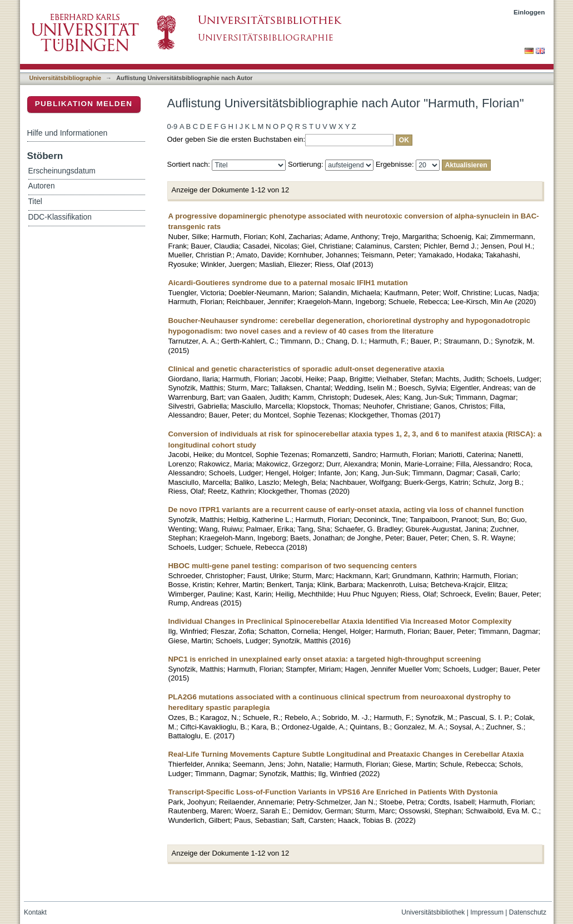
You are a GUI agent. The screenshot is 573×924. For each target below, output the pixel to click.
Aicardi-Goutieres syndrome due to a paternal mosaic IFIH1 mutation (288, 283)
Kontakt (35, 912)
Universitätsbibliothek (433, 912)
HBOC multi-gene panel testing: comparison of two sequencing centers (293, 566)
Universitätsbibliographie (65, 78)
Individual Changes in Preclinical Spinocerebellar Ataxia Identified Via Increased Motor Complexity (340, 621)
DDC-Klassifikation (60, 217)
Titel (35, 202)
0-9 (173, 126)
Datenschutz (528, 912)
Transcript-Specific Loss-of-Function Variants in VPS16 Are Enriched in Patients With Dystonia (333, 792)
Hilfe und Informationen (68, 133)
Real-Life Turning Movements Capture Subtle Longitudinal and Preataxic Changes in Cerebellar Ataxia (346, 754)
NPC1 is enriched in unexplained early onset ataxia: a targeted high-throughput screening (325, 659)
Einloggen (529, 12)
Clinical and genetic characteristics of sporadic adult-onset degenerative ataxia (307, 369)
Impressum (487, 912)
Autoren (42, 186)
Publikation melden (84, 104)
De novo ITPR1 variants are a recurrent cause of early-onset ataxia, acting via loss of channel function (346, 510)
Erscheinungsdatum (62, 171)
